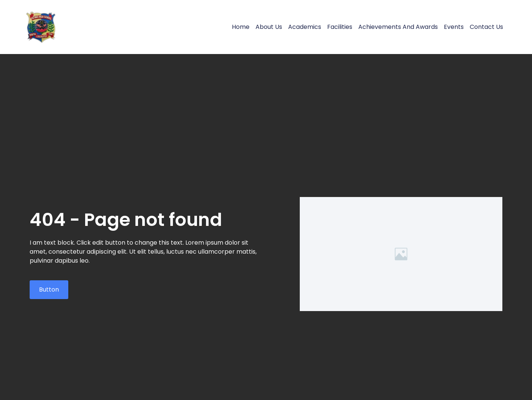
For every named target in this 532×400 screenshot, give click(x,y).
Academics (305, 27)
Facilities (340, 27)
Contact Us (486, 27)
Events (454, 27)
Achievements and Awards (398, 27)
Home (241, 27)
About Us (269, 27)
